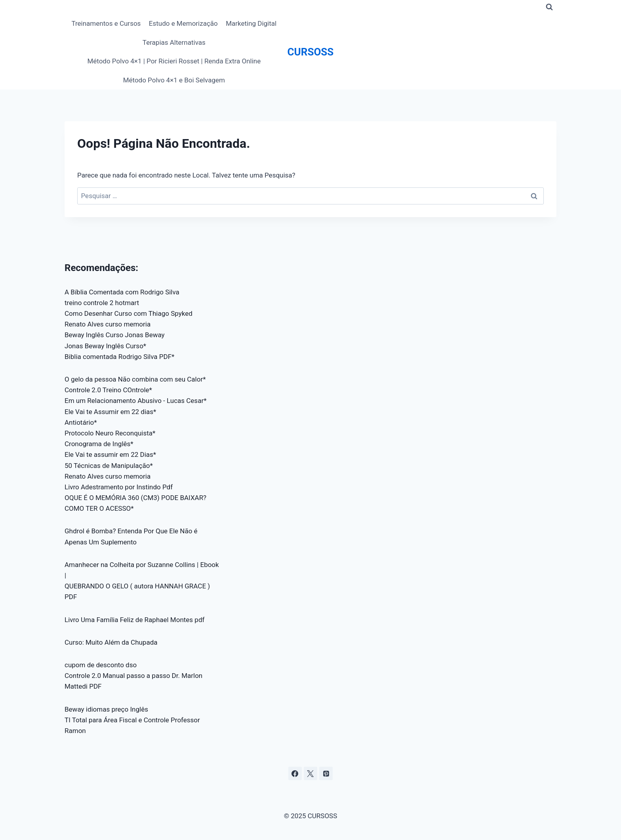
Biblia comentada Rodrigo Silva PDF (118, 357)
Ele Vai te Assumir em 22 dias (109, 412)
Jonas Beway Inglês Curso (104, 346)
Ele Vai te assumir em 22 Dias (109, 454)
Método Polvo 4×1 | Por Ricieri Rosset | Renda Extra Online (174, 61)
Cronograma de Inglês (97, 444)
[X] (310, 773)
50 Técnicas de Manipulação (107, 466)
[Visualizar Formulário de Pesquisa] (549, 7)
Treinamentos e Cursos (106, 23)
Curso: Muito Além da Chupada (111, 642)
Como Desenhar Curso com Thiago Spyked (129, 313)
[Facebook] (295, 773)
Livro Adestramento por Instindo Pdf (119, 487)
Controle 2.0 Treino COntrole (107, 390)
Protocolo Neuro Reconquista (109, 433)
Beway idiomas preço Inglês (106, 709)
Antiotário (79, 422)
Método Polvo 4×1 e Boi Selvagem (174, 80)
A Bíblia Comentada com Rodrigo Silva (122, 292)
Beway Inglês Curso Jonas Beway (115, 335)
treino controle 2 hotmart (102, 303)
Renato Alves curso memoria (108, 324)
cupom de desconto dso (101, 665)
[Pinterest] (326, 773)
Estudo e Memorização (183, 23)
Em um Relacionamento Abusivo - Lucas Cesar (134, 401)
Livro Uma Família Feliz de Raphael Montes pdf (134, 620)
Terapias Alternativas (174, 42)
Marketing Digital (251, 23)
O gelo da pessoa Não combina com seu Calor (134, 379)
